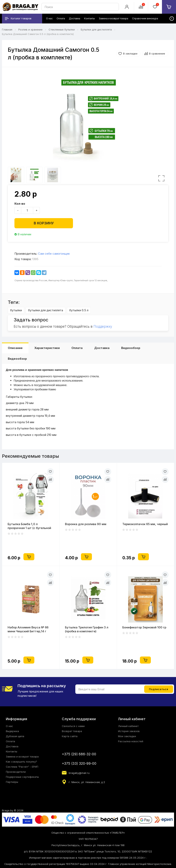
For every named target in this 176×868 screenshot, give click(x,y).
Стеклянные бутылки (62, 29)
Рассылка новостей (131, 741)
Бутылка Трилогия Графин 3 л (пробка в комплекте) (87, 629)
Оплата (77, 348)
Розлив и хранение (30, 29)
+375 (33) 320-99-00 (79, 764)
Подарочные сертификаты (22, 777)
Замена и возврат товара (22, 756)
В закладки (130, 54)
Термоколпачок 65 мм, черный (145, 524)
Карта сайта (70, 736)
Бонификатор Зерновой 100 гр (144, 627)
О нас (9, 726)
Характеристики (47, 348)
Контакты (12, 751)
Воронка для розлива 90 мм (86, 524)
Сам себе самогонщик (54, 254)
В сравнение (157, 54)
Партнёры (12, 782)
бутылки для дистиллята (46, 310)
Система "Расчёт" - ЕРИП (22, 767)
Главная (7, 29)
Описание (15, 348)
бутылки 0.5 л (79, 310)
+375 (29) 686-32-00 (79, 754)
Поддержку (103, 327)
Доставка (102, 348)
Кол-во (20, 204)
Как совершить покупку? (21, 762)
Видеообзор (131, 348)
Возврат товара (72, 731)
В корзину (44, 223)
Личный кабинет (128, 726)
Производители (16, 772)
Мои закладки (127, 736)
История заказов (129, 731)
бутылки (16, 310)
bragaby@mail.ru (79, 773)
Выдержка (12, 731)
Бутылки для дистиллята (96, 29)
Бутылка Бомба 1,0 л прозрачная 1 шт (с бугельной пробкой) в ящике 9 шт (29, 526)
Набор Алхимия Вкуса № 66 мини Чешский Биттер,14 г (28, 629)
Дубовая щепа (15, 736)
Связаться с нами (73, 726)
